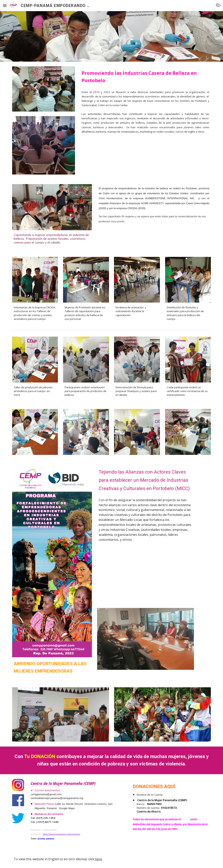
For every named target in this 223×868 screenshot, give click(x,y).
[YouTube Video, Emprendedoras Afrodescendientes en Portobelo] (146, 574)
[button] (5, 5)
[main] (145, 77)
